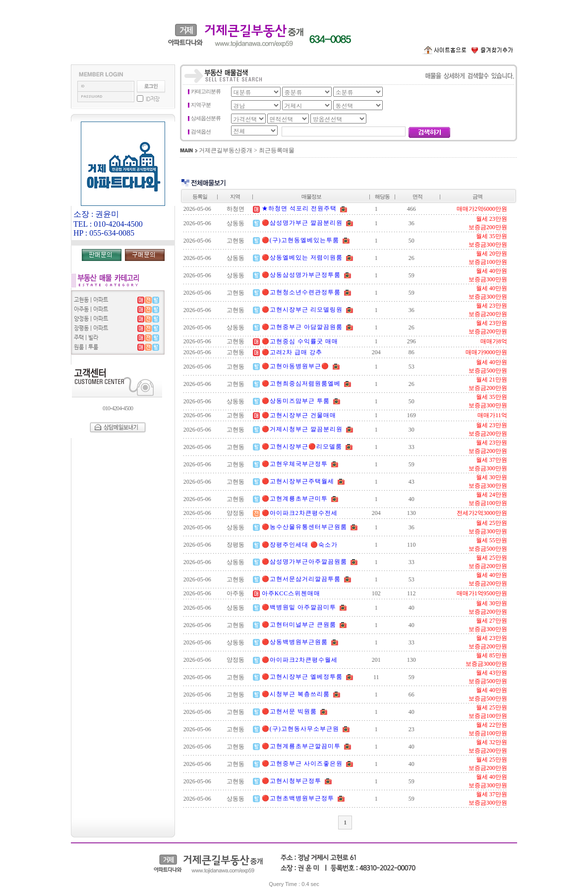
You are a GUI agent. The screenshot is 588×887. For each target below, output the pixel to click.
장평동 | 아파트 (91, 328)
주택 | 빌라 (86, 338)
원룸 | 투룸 (86, 347)
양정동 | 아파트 (91, 319)
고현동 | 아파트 (91, 300)
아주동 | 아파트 (91, 309)
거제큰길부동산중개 (226, 150)
